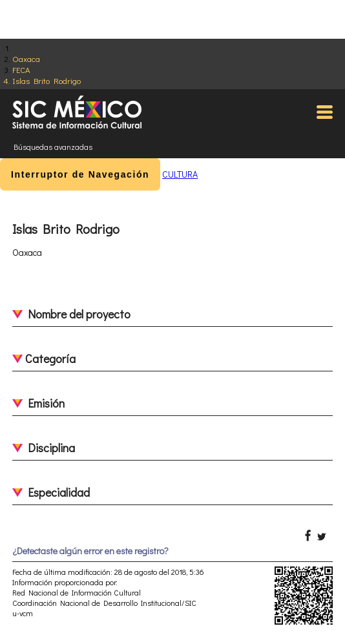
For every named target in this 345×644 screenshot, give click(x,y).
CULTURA (180, 174)
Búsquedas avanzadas (53, 147)
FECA (21, 69)
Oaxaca (26, 58)
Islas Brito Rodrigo (47, 80)
